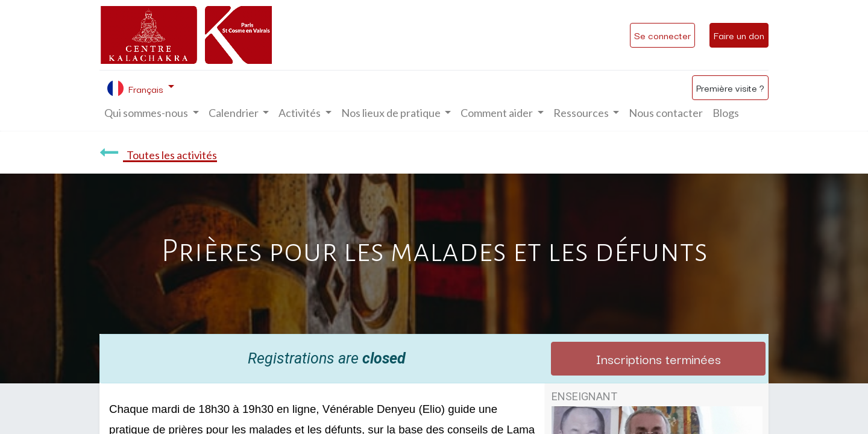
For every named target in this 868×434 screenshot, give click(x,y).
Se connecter (662, 35)
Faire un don (739, 35)
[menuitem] (666, 113)
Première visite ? (730, 87)
